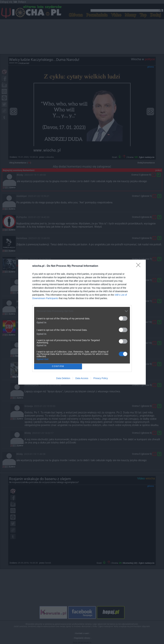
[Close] (139, 266)
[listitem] (82, 311)
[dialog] (82, 322)
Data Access (82, 378)
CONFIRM (58, 366)
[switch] (123, 318)
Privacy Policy (101, 378)
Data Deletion (63, 378)
